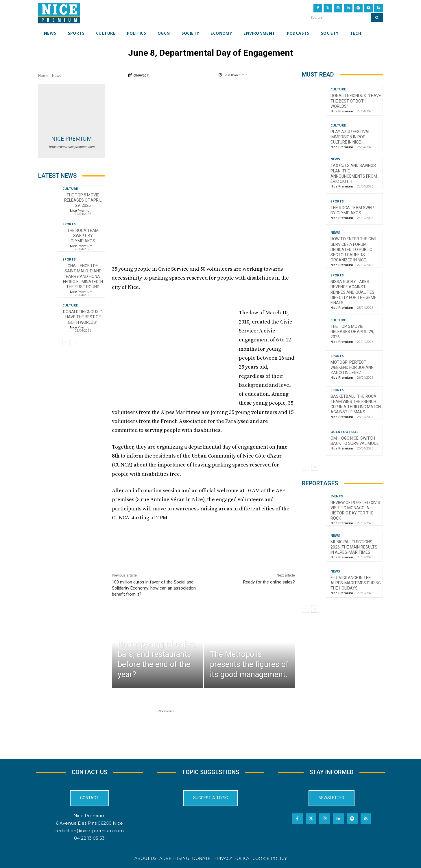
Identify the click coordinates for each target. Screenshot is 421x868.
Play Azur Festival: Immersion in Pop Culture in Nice (351, 137)
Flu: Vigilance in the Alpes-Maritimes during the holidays (356, 583)
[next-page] (75, 343)
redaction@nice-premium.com (89, 831)
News (57, 76)
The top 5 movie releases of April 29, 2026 (83, 200)
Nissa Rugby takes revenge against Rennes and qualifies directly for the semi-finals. (353, 292)
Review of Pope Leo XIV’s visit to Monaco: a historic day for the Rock (355, 511)
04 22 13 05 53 (89, 838)
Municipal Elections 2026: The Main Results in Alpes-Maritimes (354, 547)
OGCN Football (344, 432)
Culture (70, 188)
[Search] (377, 18)
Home (43, 76)
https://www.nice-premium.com (72, 147)
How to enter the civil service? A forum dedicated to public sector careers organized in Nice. (354, 249)
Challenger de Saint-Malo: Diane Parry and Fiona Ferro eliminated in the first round (83, 276)
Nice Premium (72, 139)
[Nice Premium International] (59, 13)
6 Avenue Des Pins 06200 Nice (89, 823)
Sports (69, 224)
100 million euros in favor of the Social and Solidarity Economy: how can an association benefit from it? (154, 588)
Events (337, 496)
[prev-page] (66, 343)
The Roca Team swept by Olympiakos (83, 236)
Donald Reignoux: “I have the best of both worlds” (83, 317)
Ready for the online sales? (269, 582)
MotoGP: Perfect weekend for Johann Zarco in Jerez (352, 367)
